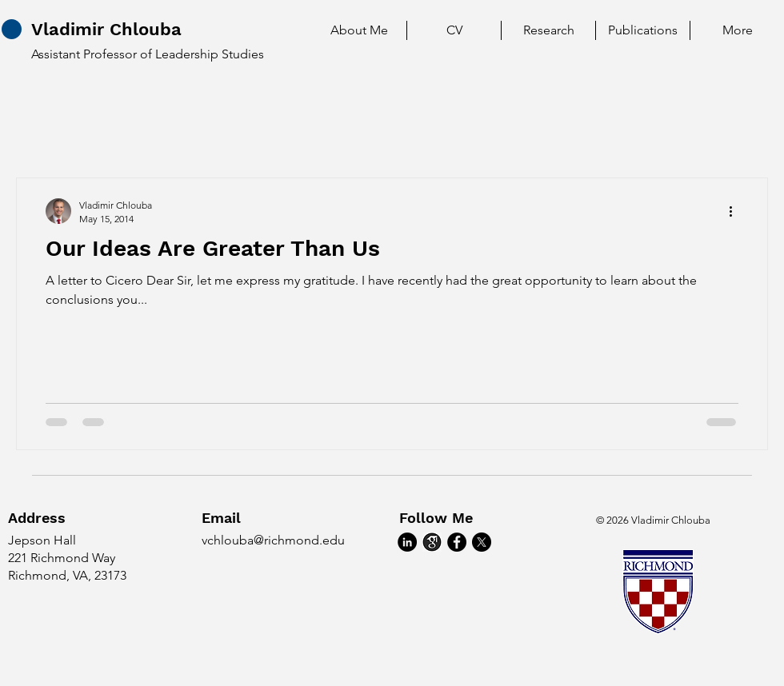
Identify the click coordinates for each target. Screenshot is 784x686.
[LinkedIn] (407, 542)
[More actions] (736, 211)
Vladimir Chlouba (106, 29)
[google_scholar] (432, 542)
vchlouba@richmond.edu (273, 540)
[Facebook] (457, 542)
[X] (482, 542)
